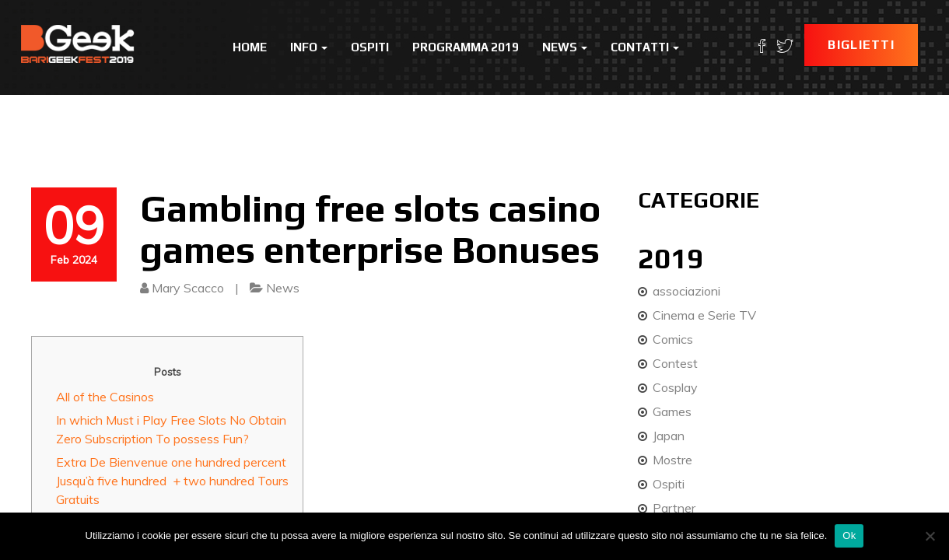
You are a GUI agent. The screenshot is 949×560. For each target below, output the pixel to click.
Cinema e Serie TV (704, 315)
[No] (930, 536)
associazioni (686, 291)
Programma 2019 (466, 47)
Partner (674, 508)
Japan (669, 436)
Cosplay (675, 387)
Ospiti (370, 47)
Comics (673, 339)
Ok (849, 535)
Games (672, 411)
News (565, 47)
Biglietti (861, 45)
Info (309, 47)
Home (250, 47)
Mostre (672, 460)
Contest (675, 363)
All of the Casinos (105, 397)
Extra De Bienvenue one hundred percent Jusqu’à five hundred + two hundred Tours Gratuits (172, 481)
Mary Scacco (188, 288)
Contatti (645, 47)
